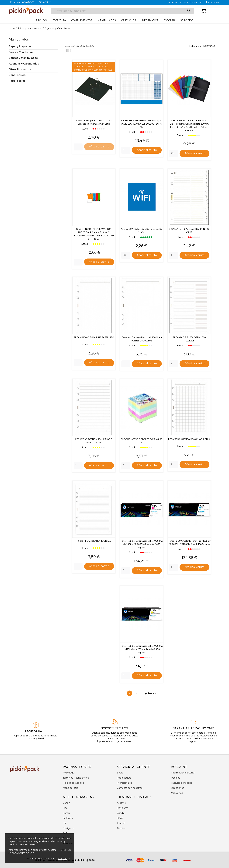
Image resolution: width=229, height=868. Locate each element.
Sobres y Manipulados (23, 58)
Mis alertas (177, 793)
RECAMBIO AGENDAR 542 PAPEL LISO (94, 337)
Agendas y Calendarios (24, 64)
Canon (66, 803)
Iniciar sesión (213, 2)
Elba (65, 808)
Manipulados (107, 20)
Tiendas (121, 828)
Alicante (121, 803)
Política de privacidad (40, 858)
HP (65, 823)
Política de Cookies (73, 783)
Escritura (59, 20)
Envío (120, 773)
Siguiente (150, 694)
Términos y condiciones (76, 778)
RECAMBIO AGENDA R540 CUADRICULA (189, 439)
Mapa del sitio (70, 788)
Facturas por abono (182, 783)
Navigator (68, 828)
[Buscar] (122, 11)
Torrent (121, 823)
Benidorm (122, 808)
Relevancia (211, 46)
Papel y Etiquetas (20, 46)
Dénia (120, 818)
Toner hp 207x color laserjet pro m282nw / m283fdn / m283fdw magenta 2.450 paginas (142, 544)
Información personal (183, 773)
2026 (92, 860)
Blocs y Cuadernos (21, 52)
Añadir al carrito (99, 146)
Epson (66, 813)
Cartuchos (129, 20)
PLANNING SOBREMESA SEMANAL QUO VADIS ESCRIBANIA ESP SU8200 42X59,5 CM (142, 124)
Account (179, 767)
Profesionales (124, 783)
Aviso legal (69, 773)
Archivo (41, 20)
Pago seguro (124, 778)
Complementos (82, 20)
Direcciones (177, 788)
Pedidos (175, 778)
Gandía (121, 813)
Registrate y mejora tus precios (185, 2)
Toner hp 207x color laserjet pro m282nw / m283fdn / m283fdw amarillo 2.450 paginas (142, 650)
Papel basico (17, 75)
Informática (150, 20)
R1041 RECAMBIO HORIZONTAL (94, 541)
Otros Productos (20, 69)
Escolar (169, 20)
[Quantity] (78, 147)
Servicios (187, 20)
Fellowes (68, 818)
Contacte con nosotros (130, 788)
